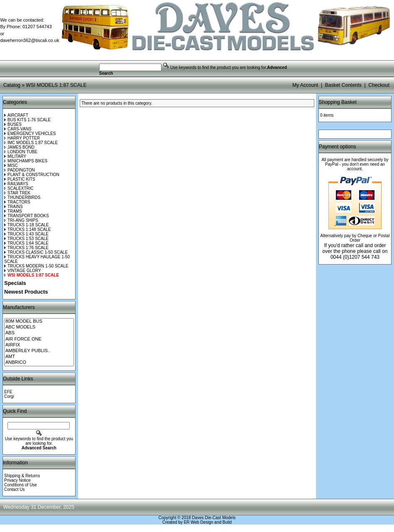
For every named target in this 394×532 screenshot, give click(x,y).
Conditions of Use (21, 485)
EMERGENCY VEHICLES (30, 134)
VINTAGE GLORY (23, 271)
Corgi (9, 396)
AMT (39, 357)
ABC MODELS (39, 327)
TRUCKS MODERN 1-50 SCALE (36, 266)
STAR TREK (17, 193)
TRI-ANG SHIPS (21, 220)
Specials (15, 283)
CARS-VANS (18, 129)
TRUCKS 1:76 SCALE (26, 248)
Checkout (379, 85)
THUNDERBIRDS (22, 197)
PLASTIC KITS (20, 179)
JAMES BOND (19, 147)
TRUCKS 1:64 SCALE (26, 243)
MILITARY (15, 156)
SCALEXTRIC (19, 188)
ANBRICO (39, 363)
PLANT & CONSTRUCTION (32, 175)
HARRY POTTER (22, 138)
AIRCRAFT (16, 115)
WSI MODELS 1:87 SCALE (56, 85)
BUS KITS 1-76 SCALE (27, 120)
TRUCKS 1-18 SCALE (26, 225)
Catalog (12, 85)
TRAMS (13, 211)
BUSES (13, 124)
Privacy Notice (17, 480)
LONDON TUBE (21, 152)
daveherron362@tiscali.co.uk (29, 40)
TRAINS (13, 207)
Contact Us (14, 489)
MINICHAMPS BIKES (26, 161)
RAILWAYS (16, 184)
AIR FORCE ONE (39, 339)
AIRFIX (39, 345)
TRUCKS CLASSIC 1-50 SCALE (36, 252)
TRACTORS (17, 202)
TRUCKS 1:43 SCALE (26, 234)
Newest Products (26, 292)
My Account (305, 85)
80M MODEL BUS (39, 321)
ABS (39, 333)
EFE (8, 392)
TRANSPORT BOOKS (27, 216)
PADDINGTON (20, 170)
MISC (11, 165)
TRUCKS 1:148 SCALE (28, 229)
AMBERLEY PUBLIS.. (39, 351)
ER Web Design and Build (208, 522)
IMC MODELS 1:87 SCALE (31, 143)
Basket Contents (343, 85)
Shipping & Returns (22, 476)
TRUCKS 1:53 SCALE (26, 239)
